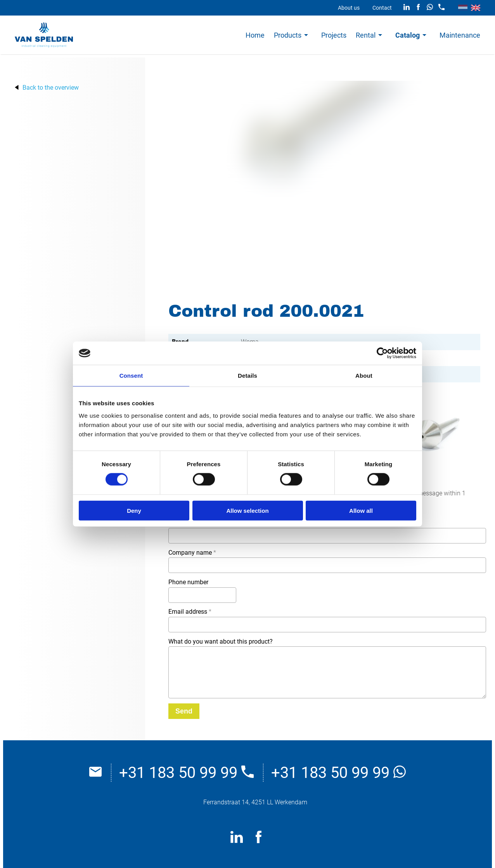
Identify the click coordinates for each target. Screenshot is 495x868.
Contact (382, 8)
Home (255, 35)
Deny (134, 510)
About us (349, 8)
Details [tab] (247, 376)
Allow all (361, 510)
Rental (366, 35)
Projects (334, 35)
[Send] (184, 711)
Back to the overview (51, 88)
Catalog (408, 35)
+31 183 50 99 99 (186, 773)
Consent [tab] (131, 376)
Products (288, 35)
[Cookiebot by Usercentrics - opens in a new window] (382, 353)
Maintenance (460, 35)
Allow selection (247, 510)
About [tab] (364, 376)
